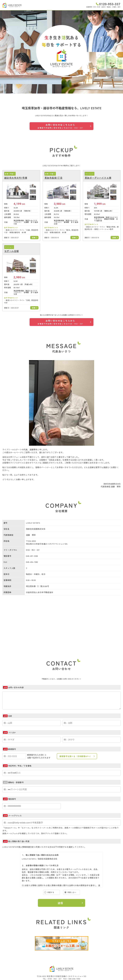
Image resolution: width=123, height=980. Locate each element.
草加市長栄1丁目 (53, 178)
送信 (60, 903)
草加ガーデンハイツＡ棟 (98, 178)
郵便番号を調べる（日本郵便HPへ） (76, 756)
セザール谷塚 (11, 251)
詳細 (34, 238)
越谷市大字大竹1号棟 (16, 178)
